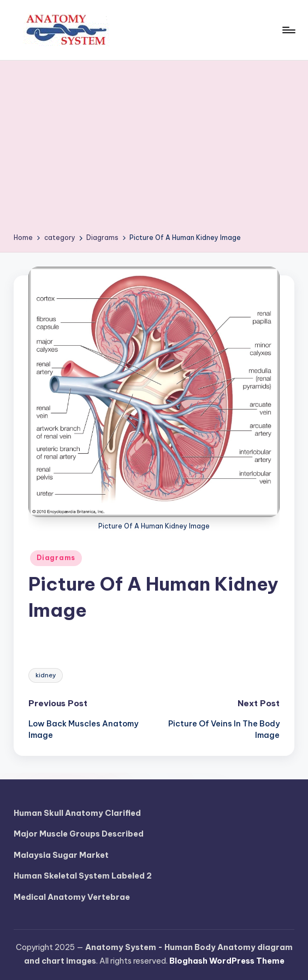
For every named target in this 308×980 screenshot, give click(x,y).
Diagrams (56, 558)
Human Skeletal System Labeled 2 (83, 876)
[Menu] (288, 30)
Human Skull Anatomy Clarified (77, 813)
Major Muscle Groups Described (79, 834)
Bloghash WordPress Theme (227, 961)
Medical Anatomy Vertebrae (72, 897)
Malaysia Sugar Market (61, 855)
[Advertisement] (154, 151)
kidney (46, 675)
